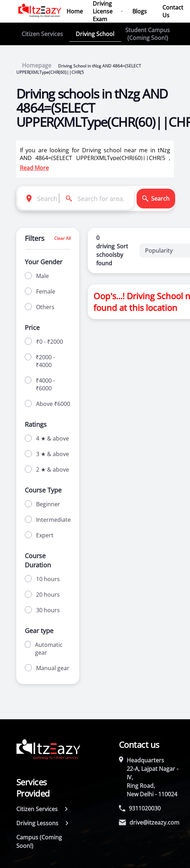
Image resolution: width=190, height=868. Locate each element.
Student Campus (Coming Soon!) (148, 34)
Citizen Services (42, 34)
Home (75, 11)
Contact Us (173, 11)
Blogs (140, 11)
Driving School (95, 34)
